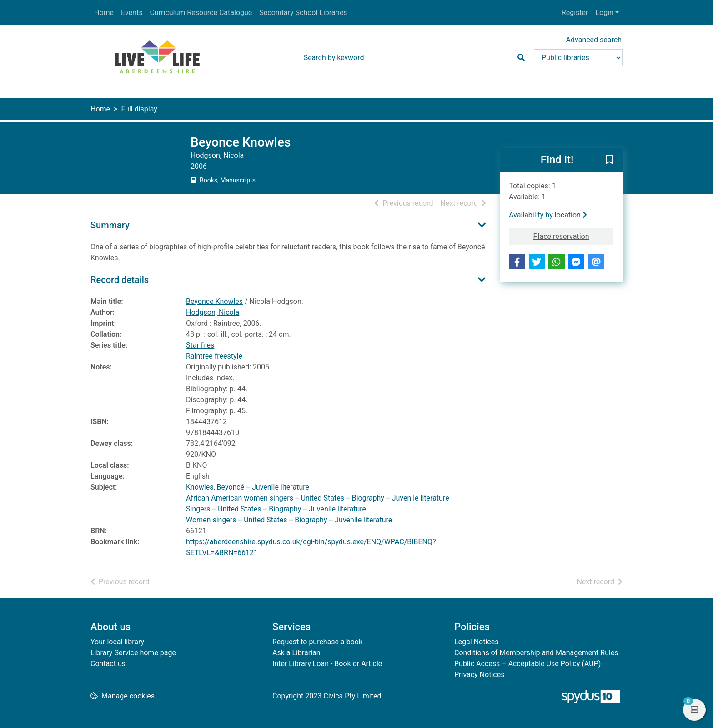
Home (104, 13)
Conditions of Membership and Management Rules (536, 653)
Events (132, 13)
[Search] (521, 58)
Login (604, 13)
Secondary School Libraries (303, 13)
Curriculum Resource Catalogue (201, 13)
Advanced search (594, 40)
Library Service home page (133, 653)
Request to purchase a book (317, 642)
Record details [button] (120, 280)
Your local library (117, 642)
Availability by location (548, 215)
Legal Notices (476, 642)
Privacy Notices (479, 675)
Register (575, 13)
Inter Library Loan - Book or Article (327, 664)
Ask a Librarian (296, 653)
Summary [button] (110, 225)
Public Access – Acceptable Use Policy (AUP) (527, 664)
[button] (609, 160)
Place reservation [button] (574, 236)
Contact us (108, 664)
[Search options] (578, 58)
